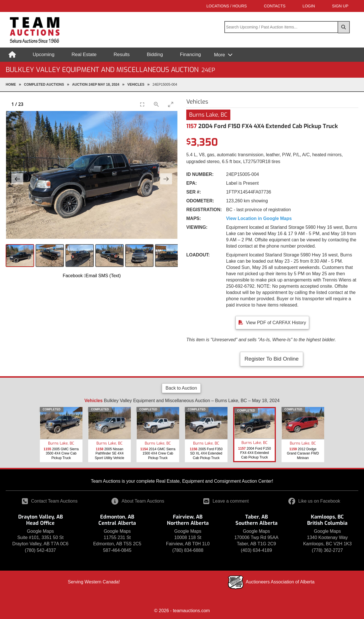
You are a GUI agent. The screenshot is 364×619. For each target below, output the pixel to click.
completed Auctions (44, 85)
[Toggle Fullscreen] (142, 104)
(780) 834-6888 (188, 550)
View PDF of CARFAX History (276, 323)
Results (122, 55)
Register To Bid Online (272, 359)
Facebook (73, 276)
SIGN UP (340, 6)
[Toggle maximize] (171, 104)
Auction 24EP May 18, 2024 (96, 85)
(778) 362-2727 (327, 550)
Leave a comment (226, 501)
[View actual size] (156, 104)
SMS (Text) (109, 276)
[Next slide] (166, 179)
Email (90, 276)
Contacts (275, 6)
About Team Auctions (138, 501)
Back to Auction (181, 388)
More (220, 55)
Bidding (155, 55)
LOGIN (309, 6)
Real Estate (84, 55)
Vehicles (136, 85)
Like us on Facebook (314, 501)
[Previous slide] (17, 179)
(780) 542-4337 (40, 550)
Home (11, 85)
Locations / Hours (227, 6)
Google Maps (40, 531)
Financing (191, 55)
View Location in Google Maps (259, 218)
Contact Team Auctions (50, 501)
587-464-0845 (117, 550)
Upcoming (44, 55)
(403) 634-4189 (256, 550)
